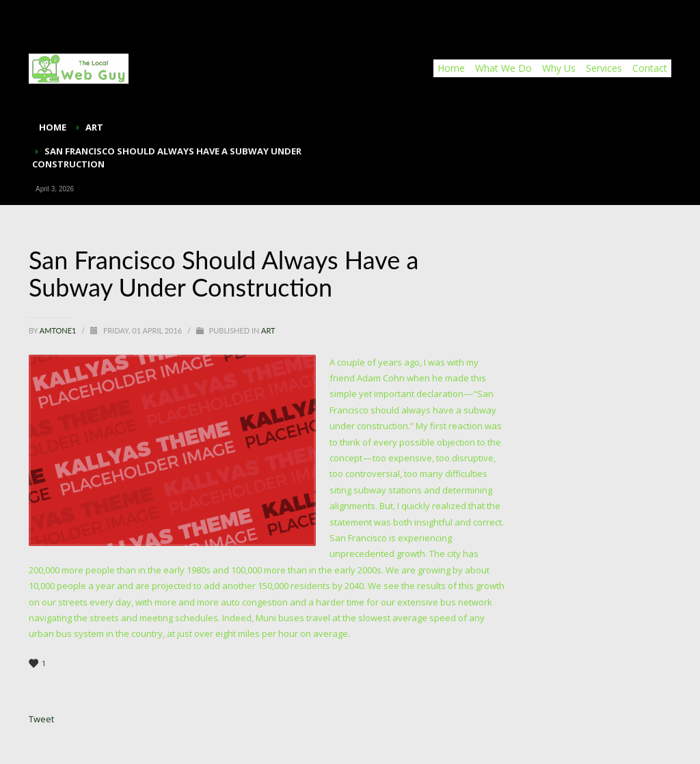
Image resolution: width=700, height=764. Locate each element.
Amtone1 (59, 330)
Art (268, 330)
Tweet (41, 719)
